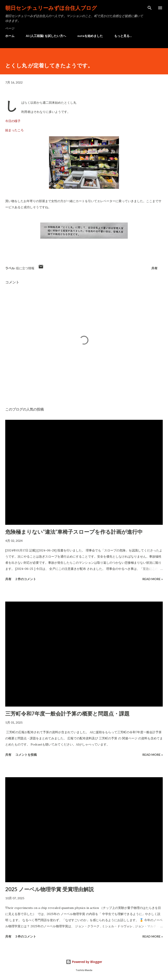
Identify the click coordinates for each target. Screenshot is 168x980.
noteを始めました (90, 36)
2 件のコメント (26, 579)
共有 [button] (154, 268)
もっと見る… (123, 36)
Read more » (153, 579)
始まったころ (14, 130)
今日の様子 (13, 121)
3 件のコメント (26, 936)
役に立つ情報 (25, 268)
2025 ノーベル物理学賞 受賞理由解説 (50, 889)
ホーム (10, 36)
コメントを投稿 (26, 755)
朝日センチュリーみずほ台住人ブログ (51, 8)
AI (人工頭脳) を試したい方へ (46, 36)
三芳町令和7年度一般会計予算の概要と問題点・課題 (67, 713)
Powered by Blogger (84, 962)
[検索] (150, 8)
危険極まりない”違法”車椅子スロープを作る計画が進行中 (74, 532)
